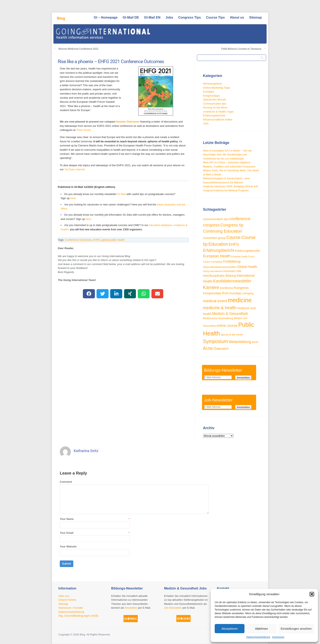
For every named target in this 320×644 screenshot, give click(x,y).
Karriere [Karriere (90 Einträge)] (211, 287)
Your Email (67, 533)
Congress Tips (189, 17)
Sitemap (256, 17)
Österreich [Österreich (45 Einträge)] (221, 349)
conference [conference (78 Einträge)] (240, 219)
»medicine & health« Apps (218, 112)
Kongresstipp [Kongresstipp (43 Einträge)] (212, 293)
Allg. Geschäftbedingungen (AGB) (78, 616)
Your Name (67, 519)
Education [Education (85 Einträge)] (218, 244)
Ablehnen (261, 629)
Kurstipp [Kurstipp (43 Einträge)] (235, 293)
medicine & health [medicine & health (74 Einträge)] (220, 308)
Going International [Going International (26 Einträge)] (213, 271)
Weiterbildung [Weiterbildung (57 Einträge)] (240, 342)
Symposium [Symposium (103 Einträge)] (216, 341)
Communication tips (215, 104)
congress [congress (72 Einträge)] (211, 225)
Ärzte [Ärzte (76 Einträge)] (208, 348)
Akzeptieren (229, 629)
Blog (61, 18)
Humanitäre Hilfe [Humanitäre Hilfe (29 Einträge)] (232, 271)
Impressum (278, 637)
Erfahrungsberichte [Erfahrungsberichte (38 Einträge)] (248, 251)
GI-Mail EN (152, 17)
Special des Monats (215, 100)
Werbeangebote (212, 84)
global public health (113, 240)
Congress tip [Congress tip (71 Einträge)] (232, 225)
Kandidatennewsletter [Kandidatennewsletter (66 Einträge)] (232, 281)
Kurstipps (209, 92)
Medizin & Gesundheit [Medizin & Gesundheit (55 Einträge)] (230, 314)
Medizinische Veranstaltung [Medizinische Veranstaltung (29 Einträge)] (218, 318)
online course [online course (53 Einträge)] (227, 325)
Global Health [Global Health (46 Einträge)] (247, 267)
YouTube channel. (75, 169)
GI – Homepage (106, 17)
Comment (66, 482)
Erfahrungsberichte (214, 115)
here (73, 198)
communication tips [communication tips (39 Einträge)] (216, 219)
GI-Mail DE (131, 17)
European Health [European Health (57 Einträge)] (217, 256)
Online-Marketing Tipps (217, 88)
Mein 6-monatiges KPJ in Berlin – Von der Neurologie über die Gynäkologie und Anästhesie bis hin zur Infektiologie (228, 155)
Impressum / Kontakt (71, 608)
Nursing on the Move (215, 108)
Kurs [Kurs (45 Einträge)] (226, 293)
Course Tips (215, 17)
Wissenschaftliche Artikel (218, 120)
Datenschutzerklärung (258, 637)
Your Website (68, 547)
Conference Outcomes (78, 240)
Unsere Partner (67, 600)
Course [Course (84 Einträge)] (233, 237)
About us (237, 17)
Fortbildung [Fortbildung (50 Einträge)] (232, 261)
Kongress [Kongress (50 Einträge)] (241, 288)
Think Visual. (84, 130)
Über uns (64, 596)
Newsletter (131, 608)
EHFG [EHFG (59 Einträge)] (234, 244)
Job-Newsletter (173, 608)
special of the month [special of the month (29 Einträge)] (232, 335)
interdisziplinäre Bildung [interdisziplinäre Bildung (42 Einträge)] (219, 276)
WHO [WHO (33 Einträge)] (255, 342)
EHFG (97, 240)
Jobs (169, 17)
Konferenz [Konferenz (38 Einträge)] (227, 288)
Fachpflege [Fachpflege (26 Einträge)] (217, 262)
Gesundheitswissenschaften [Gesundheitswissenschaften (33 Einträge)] (220, 267)
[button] (312, 594)
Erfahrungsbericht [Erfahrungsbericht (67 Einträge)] (219, 250)
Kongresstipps (211, 96)
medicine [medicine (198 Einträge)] (240, 300)
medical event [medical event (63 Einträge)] (215, 301)
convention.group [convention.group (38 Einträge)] (214, 238)
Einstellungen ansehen (296, 629)
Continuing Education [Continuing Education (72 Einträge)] (223, 231)
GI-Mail (121, 194)
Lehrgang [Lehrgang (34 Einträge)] (248, 293)
